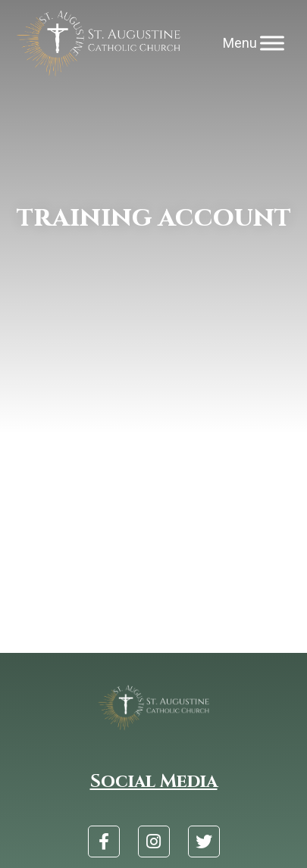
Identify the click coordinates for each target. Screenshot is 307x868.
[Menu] (272, 44)
